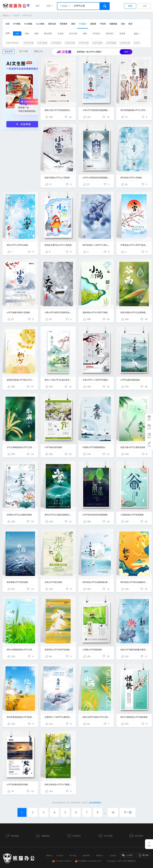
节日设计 (96, 34)
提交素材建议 (96, 803)
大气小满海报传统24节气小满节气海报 (20, 447)
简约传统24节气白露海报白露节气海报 (96, 582)
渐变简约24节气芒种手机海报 (57, 650)
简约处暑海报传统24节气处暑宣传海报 (20, 717)
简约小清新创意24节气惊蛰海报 (134, 717)
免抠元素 (52, 24)
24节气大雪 (29, 43)
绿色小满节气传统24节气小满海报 (96, 717)
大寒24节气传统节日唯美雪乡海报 (58, 312)
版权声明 (86, 856)
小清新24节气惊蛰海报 (92, 650)
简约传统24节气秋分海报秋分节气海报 (134, 582)
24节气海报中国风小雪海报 (18, 312)
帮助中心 (100, 856)
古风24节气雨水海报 (53, 582)
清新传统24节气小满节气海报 (95, 312)
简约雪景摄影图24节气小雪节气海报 (134, 110)
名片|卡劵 (73, 34)
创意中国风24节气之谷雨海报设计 (134, 312)
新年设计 (110, 34)
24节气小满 (125, 43)
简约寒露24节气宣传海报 (17, 582)
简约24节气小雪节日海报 (17, 245)
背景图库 (64, 24)
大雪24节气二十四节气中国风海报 (96, 380)
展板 (36, 34)
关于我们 (60, 856)
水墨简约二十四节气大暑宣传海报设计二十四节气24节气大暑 (58, 717)
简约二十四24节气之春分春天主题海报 (58, 380)
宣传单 (122, 34)
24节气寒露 (111, 43)
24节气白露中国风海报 (130, 380)
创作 (126, 52)
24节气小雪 (27, 15)
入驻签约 (113, 856)
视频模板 (113, 24)
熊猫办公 (6, 15)
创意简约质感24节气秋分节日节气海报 (20, 380)
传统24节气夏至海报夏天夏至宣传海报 (134, 650)
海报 (27, 34)
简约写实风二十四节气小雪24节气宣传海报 (96, 245)
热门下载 (24, 51)
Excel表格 (40, 24)
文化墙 (61, 34)
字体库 (103, 24)
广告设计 (16, 15)
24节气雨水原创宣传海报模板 (95, 515)
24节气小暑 (70, 43)
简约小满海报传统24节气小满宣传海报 (20, 650)
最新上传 (38, 51)
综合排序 (9, 51)
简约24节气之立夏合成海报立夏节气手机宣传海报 (58, 515)
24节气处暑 (42, 43)
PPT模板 (17, 24)
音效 (123, 24)
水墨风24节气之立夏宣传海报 (19, 515)
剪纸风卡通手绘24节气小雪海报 (58, 245)
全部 (8, 24)
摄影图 (93, 24)
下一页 (128, 812)
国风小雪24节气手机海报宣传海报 (58, 110)
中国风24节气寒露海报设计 (94, 447)
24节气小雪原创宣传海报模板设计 (96, 178)
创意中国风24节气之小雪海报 (57, 178)
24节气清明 (97, 43)
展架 (85, 34)
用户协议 (73, 856)
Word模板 (28, 24)
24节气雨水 (56, 43)
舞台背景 (48, 34)
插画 (73, 24)
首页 (37, 6)
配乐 (131, 24)
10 (113, 812)
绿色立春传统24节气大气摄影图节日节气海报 (58, 784)
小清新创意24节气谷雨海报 (132, 515)
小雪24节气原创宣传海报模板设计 (96, 110)
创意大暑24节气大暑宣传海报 (133, 447)
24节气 (137, 43)
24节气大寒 (84, 43)
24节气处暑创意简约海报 (17, 784)
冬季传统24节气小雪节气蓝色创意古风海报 (134, 245)
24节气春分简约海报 (53, 447)
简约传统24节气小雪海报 (131, 178)
